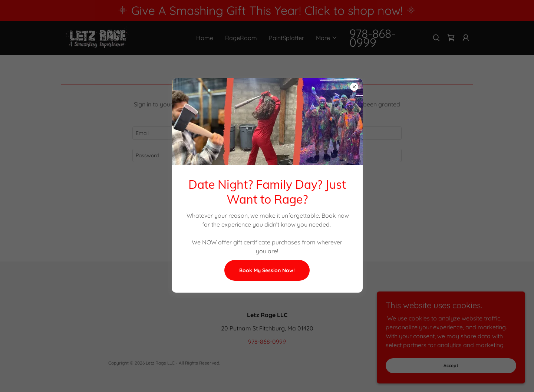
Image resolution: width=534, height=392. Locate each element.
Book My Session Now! (267, 270)
